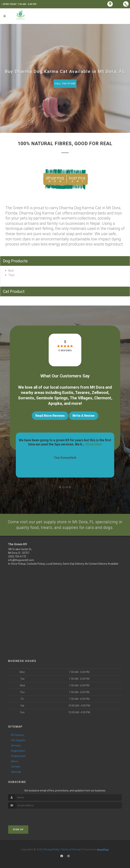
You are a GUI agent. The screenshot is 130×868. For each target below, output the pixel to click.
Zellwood (100, 392)
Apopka (55, 403)
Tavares (82, 392)
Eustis (68, 392)
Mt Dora (97, 387)
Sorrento (26, 397)
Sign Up (18, 829)
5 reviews (65, 350)
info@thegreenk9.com (21, 560)
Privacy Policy (52, 849)
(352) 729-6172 (17, 556)
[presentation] (28, 815)
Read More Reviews (50, 415)
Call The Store (65, 84)
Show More (94, 444)
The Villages (81, 397)
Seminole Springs (52, 397)
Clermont (103, 397)
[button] (60, 486)
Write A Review (84, 415)
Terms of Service (71, 849)
